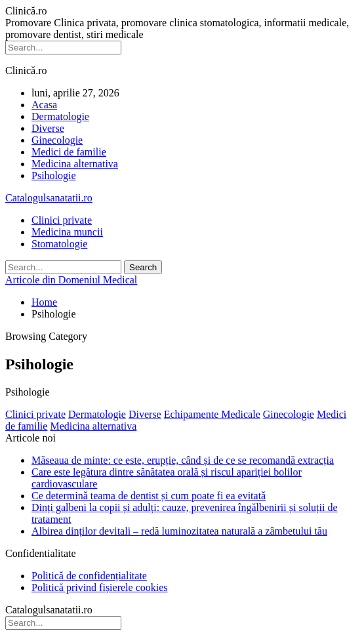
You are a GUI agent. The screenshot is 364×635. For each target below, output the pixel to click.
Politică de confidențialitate (89, 576)
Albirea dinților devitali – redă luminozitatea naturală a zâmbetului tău (179, 531)
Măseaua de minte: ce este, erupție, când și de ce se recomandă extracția (183, 460)
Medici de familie (69, 152)
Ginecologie (57, 140)
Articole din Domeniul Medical (71, 280)
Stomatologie (59, 244)
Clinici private (62, 220)
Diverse (48, 128)
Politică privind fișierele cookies (100, 587)
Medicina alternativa (75, 164)
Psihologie (54, 175)
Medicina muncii (67, 232)
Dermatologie (60, 116)
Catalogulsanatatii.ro (49, 198)
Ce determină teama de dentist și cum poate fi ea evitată (149, 496)
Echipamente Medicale (212, 414)
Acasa (44, 105)
